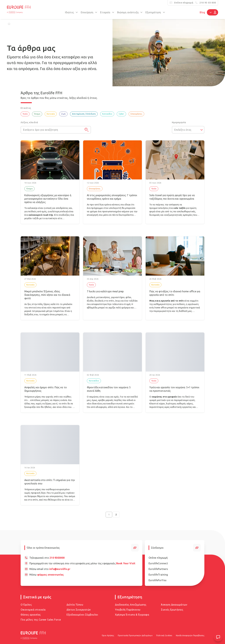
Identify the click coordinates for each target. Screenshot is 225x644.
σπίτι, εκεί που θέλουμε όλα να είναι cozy (54, 500)
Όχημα (37, 114)
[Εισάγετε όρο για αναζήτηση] (56, 130)
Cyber (121, 114)
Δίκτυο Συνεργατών (79, 610)
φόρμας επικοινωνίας (51, 575)
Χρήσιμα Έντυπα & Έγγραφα (132, 615)
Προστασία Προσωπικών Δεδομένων (135, 635)
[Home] (9, 24)
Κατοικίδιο (107, 114)
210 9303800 (57, 558)
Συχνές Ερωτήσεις (172, 610)
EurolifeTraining (158, 575)
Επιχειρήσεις (136, 114)
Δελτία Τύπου (75, 605)
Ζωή (63, 114)
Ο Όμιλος (26, 605)
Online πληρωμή (158, 558)
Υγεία (25, 114)
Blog (202, 12)
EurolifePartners (158, 569)
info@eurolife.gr (60, 569)
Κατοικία (51, 114)
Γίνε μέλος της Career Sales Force (41, 620)
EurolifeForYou (158, 580)
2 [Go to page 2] (116, 515)
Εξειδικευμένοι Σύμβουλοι (82, 615)
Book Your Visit (126, 563)
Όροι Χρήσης (108, 635)
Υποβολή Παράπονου (128, 610)
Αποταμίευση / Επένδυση (84, 114)
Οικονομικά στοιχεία (33, 610)
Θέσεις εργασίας (31, 615)
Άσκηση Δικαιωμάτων (174, 605)
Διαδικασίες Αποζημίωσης (131, 605)
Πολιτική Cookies (164, 635)
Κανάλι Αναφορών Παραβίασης (190, 635)
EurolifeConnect (158, 563)
